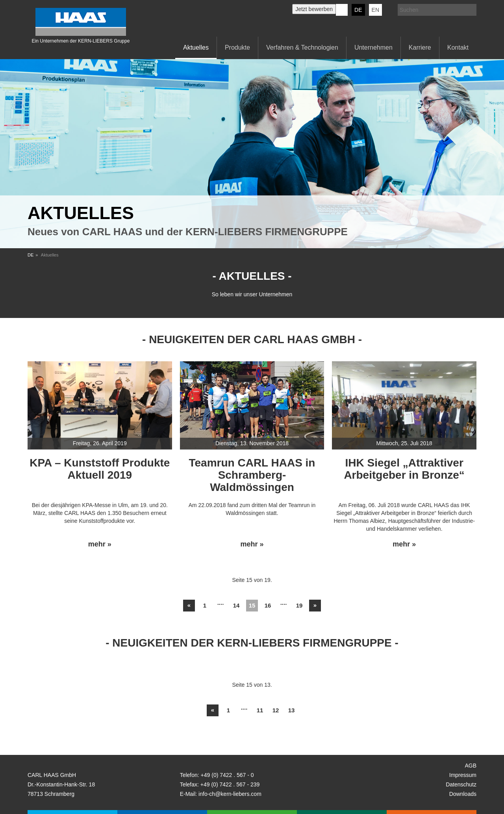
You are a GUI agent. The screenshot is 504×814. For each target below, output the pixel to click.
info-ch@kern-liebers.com (230, 794)
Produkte (237, 47)
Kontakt (458, 47)
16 (268, 605)
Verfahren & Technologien (302, 47)
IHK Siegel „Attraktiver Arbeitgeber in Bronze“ (404, 469)
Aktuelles (196, 47)
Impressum (463, 775)
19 (299, 605)
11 (260, 710)
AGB (471, 766)
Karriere (420, 47)
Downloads (463, 794)
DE (358, 10)
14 (236, 605)
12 (276, 710)
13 (292, 710)
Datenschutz (461, 784)
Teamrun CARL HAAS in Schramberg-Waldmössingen (252, 475)
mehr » (100, 544)
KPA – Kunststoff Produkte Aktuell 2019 (100, 469)
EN (375, 10)
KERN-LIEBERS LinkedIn (342, 10)
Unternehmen (373, 47)
